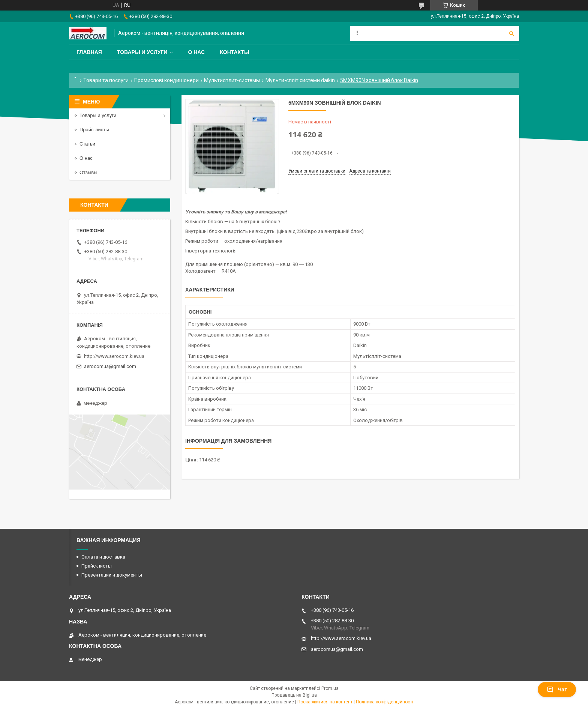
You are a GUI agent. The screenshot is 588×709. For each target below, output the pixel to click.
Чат (557, 689)
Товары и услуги (142, 52)
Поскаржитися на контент (325, 702)
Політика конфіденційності (385, 702)
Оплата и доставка (103, 557)
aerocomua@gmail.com (110, 366)
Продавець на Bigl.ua (294, 695)
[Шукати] (511, 33)
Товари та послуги (106, 80)
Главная (89, 52)
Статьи (87, 144)
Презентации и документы (112, 575)
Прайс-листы (94, 130)
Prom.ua (330, 688)
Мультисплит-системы (232, 80)
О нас (196, 52)
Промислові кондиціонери (166, 80)
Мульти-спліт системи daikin (300, 80)
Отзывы (88, 172)
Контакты (234, 52)
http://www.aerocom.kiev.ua (114, 356)
